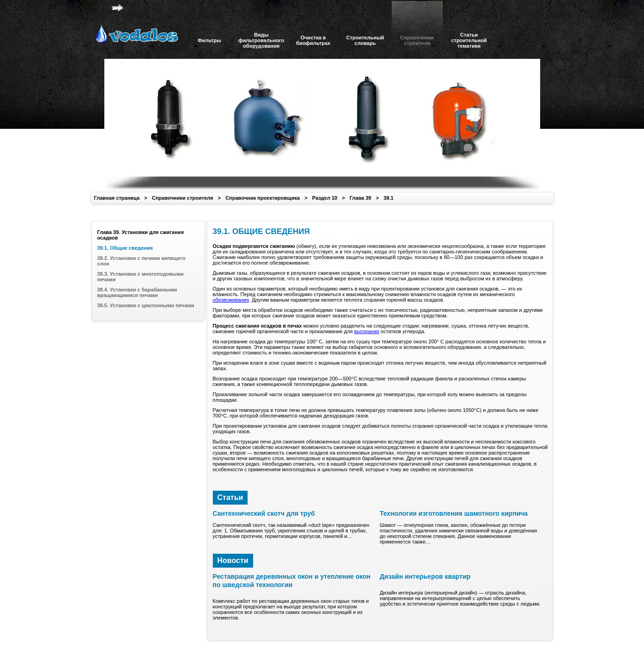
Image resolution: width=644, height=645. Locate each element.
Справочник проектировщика (263, 198)
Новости (233, 560)
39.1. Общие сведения (125, 248)
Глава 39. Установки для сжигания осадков (141, 235)
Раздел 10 (325, 198)
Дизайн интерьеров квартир (425, 576)
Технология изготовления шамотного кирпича (454, 513)
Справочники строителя (183, 198)
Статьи (230, 497)
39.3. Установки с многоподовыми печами (141, 277)
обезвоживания (231, 300)
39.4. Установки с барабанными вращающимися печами (137, 292)
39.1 (388, 198)
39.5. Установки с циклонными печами (146, 305)
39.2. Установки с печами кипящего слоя (142, 261)
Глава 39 (360, 198)
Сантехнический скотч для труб (264, 513)
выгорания (367, 331)
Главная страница (117, 198)
